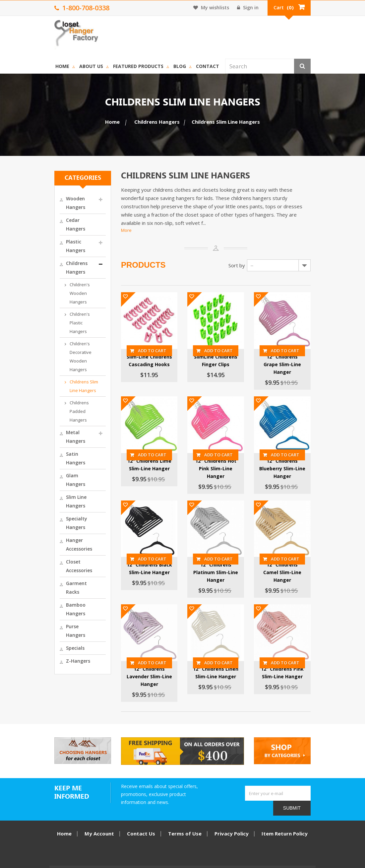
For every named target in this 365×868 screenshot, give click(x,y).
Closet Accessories (60, 417)
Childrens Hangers (60, 213)
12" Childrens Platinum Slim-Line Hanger (223, 563)
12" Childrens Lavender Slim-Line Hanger (142, 673)
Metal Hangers (56, 331)
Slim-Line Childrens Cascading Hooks (142, 342)
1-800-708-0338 (282, 854)
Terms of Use (185, 823)
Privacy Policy (232, 823)
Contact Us (141, 823)
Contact (235, 33)
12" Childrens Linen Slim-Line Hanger (223, 673)
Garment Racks (56, 430)
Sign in (276, 7)
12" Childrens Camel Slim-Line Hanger (303, 563)
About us (119, 33)
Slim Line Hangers (59, 369)
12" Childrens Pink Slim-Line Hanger (303, 673)
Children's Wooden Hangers (61, 230)
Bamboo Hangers (59, 443)
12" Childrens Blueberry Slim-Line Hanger (303, 452)
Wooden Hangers (58, 174)
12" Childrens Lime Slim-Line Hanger (142, 452)
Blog (208, 33)
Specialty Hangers (59, 382)
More (112, 198)
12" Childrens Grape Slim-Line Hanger (303, 342)
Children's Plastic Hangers (59, 251)
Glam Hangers (55, 356)
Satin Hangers (55, 343)
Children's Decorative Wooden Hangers (64, 272)
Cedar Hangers (56, 187)
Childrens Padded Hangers (60, 314)
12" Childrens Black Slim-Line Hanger (142, 563)
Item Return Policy (285, 823)
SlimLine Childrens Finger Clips (223, 342)
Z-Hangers (51, 481)
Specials (48, 468)
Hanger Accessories (52, 400)
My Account (100, 823)
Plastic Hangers (56, 200)
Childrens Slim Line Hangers (61, 293)
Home (90, 33)
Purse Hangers (55, 456)
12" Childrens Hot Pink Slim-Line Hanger (223, 452)
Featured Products (166, 33)
